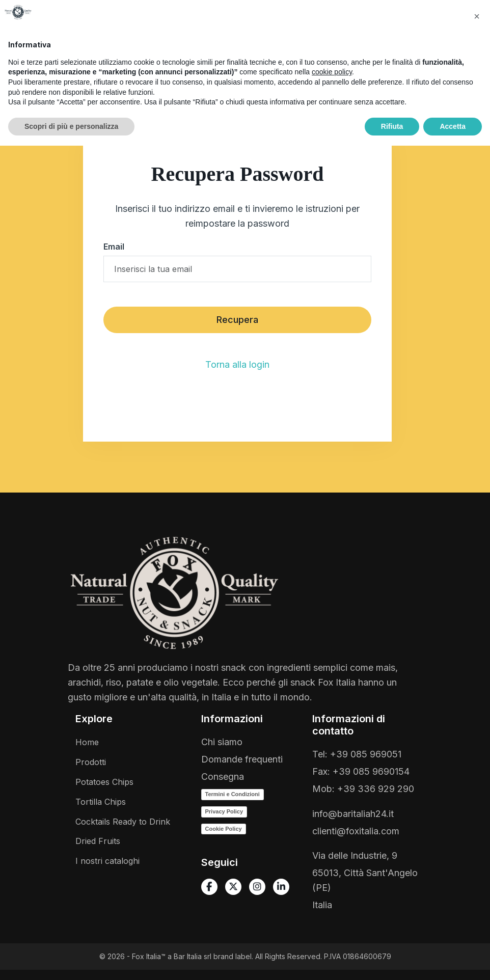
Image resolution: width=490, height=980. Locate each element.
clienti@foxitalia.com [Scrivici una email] (356, 831)
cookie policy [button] (332, 906)
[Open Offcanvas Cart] (438, 60)
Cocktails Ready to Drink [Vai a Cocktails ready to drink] (123, 822)
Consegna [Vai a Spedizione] (223, 777)
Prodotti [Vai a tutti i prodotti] (91, 762)
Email (114, 247)
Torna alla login (237, 364)
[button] (228, 27)
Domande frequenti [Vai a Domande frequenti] (242, 759)
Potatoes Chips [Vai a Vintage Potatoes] (104, 782)
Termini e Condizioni (233, 794)
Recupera (237, 320)
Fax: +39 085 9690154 (361, 771)
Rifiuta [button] (392, 960)
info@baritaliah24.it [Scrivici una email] (353, 814)
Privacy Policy (224, 811)
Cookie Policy (224, 829)
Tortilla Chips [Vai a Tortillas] (101, 802)
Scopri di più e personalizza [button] (71, 960)
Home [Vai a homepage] (87, 742)
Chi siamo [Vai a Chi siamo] (222, 742)
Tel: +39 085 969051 (357, 754)
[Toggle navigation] (467, 60)
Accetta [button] (453, 960)
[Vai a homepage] (38, 64)
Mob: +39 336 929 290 (363, 789)
